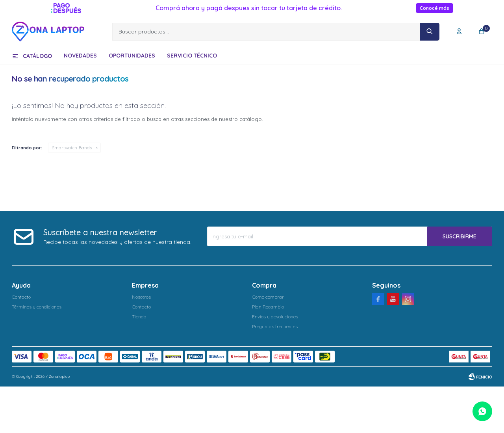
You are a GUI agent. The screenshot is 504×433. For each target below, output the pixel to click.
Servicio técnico (192, 56)
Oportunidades (132, 56)
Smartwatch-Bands (72, 148)
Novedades (80, 56)
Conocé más (435, 8)
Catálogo (37, 56)
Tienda (139, 317)
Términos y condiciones (37, 307)
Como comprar (268, 297)
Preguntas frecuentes (275, 326)
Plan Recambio (268, 307)
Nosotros (141, 297)
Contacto (21, 297)
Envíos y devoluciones (275, 317)
